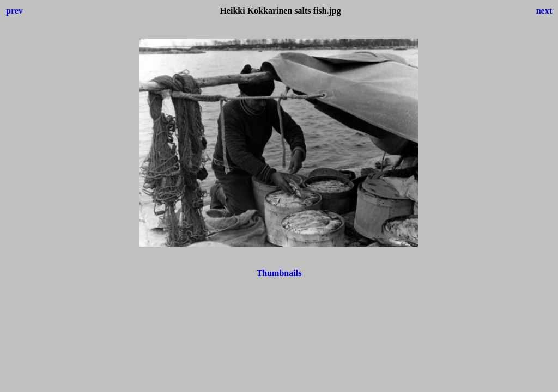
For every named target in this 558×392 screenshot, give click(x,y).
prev (14, 11)
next (544, 11)
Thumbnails (279, 273)
